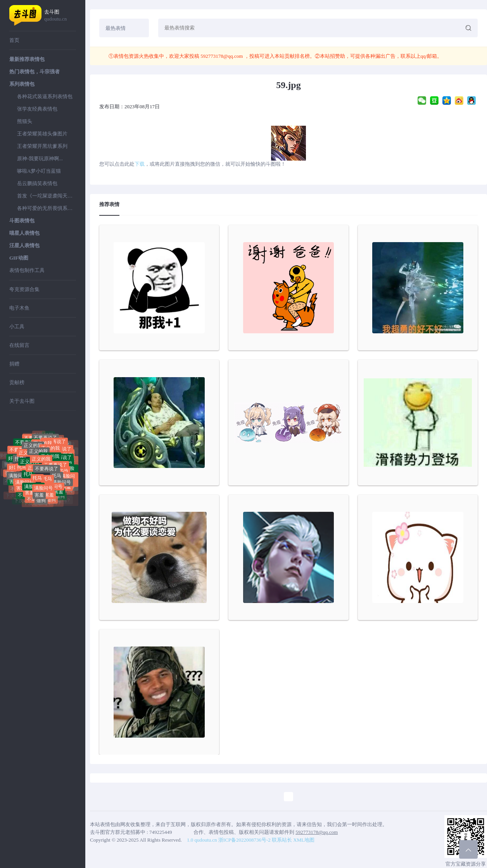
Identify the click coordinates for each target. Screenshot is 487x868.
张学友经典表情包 (37, 109)
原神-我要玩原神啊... (40, 159)
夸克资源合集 (24, 289)
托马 (19, 464)
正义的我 (38, 458)
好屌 (48, 437)
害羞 (9, 466)
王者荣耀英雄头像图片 (42, 134)
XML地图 (304, 840)
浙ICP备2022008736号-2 (244, 840)
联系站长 (282, 840)
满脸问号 (18, 480)
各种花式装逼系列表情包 (45, 96)
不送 (22, 497)
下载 (140, 164)
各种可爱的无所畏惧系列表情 (47, 208)
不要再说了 (47, 476)
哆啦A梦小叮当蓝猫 (39, 171)
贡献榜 (17, 382)
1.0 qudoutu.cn (202, 840)
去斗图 (60, 16)
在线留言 (19, 345)
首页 (14, 40)
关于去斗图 (22, 401)
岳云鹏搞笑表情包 (37, 183)
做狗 (41, 503)
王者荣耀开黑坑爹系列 (42, 146)
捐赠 (14, 364)
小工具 (17, 327)
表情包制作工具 (27, 270)
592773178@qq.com (222, 56)
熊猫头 (25, 121)
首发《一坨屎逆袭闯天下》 (47, 196)
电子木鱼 (19, 308)
